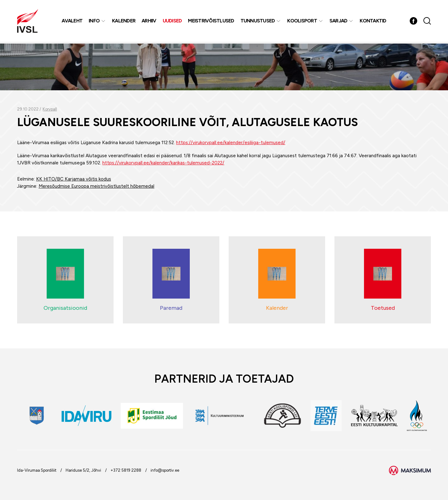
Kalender (124, 22)
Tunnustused (258, 22)
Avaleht (72, 22)
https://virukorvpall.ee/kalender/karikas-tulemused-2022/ (163, 163)
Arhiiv (149, 22)
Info (94, 22)
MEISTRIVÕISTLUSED (211, 22)
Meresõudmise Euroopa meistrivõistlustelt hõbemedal (96, 186)
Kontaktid (373, 22)
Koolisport (302, 22)
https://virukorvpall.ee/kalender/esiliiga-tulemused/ (231, 143)
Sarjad (339, 22)
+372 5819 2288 (126, 470)
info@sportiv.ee (165, 470)
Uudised (173, 22)
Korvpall (50, 109)
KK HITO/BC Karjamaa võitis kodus (74, 179)
